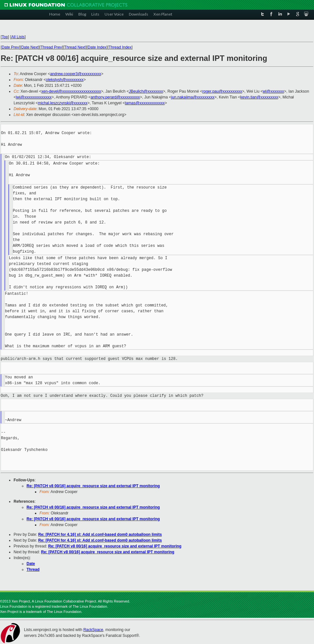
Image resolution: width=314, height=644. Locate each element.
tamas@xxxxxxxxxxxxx (145, 103)
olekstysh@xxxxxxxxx (65, 80)
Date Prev (10, 47)
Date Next (30, 47)
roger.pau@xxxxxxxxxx (222, 91)
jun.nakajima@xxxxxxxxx (193, 97)
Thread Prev (51, 47)
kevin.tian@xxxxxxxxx (259, 97)
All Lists (18, 37)
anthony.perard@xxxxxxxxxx (115, 97)
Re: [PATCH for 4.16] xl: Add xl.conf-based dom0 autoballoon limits (100, 535)
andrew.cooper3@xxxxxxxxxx (76, 74)
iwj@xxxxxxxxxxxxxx (34, 97)
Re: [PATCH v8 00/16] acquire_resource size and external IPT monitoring (93, 486)
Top (5, 37)
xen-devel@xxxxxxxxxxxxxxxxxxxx (71, 91)
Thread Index (120, 47)
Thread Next (75, 47)
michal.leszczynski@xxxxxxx (63, 103)
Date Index (97, 47)
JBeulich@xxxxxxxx (146, 91)
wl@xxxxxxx (274, 91)
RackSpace (93, 630)
